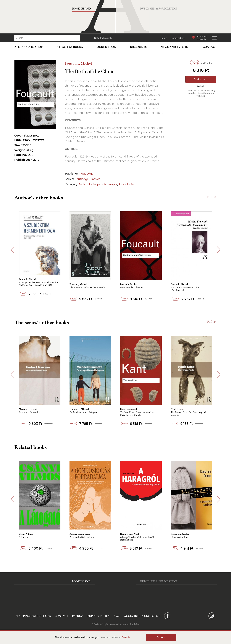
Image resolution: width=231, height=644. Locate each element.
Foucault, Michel (78, 63)
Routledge (86, 174)
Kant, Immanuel (128, 409)
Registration (178, 38)
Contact (210, 47)
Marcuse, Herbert (28, 409)
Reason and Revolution (30, 412)
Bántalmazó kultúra (180, 537)
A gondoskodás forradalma (82, 537)
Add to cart (201, 79)
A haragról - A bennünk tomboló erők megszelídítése (137, 538)
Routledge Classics (87, 179)
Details (126, 637)
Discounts (138, 47)
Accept (161, 637)
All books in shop (28, 47)
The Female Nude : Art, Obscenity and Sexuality (188, 414)
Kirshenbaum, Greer (80, 534)
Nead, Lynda (177, 409)
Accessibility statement (142, 616)
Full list (212, 197)
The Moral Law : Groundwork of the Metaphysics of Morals (137, 414)
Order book (106, 47)
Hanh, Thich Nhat (130, 534)
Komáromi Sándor (180, 534)
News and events (174, 47)
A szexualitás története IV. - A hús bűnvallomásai (186, 289)
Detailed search (103, 38)
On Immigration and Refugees (83, 412)
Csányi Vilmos (26, 534)
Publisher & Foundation (159, 9)
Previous (12, 250)
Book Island (82, 9)
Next (219, 250)
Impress (78, 616)
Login (164, 38)
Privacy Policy (99, 616)
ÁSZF (117, 616)
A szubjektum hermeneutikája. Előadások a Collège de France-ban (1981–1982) (38, 284)
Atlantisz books (70, 47)
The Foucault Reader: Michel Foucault (87, 288)
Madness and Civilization (132, 288)
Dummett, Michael (79, 409)
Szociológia (126, 184)
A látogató (24, 537)
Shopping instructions (33, 616)
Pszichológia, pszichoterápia (98, 184)
